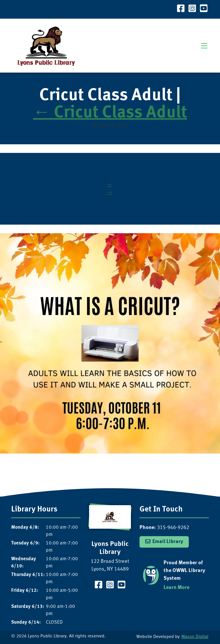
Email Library (168, 542)
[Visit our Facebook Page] (181, 9)
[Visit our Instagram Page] (192, 9)
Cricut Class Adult (110, 113)
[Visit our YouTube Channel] (204, 9)
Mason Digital (195, 637)
